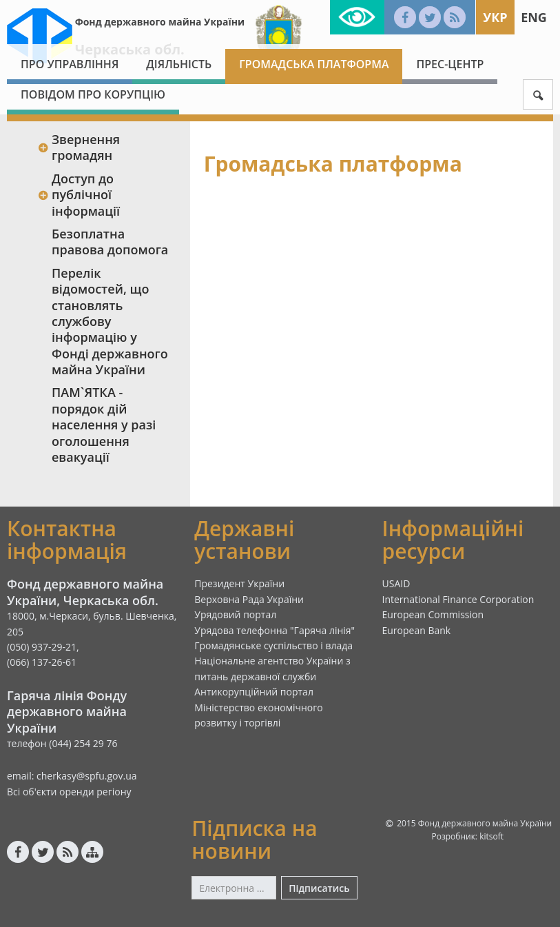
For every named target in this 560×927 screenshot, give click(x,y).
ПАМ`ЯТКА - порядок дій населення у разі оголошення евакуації (104, 425)
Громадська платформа (314, 64)
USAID (396, 583)
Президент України (239, 583)
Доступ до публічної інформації (79, 195)
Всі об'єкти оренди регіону (69, 792)
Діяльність (179, 64)
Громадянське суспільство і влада (273, 645)
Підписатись (319, 888)
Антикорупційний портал (254, 692)
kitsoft (491, 836)
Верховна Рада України (249, 599)
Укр (495, 17)
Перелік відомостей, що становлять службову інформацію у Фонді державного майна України (110, 321)
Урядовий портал (235, 614)
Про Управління (70, 64)
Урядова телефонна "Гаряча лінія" (274, 630)
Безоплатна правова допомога (110, 242)
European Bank (417, 630)
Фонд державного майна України (160, 22)
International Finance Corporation (458, 599)
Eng (534, 17)
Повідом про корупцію (93, 94)
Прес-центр (450, 64)
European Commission (433, 614)
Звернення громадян (79, 147)
